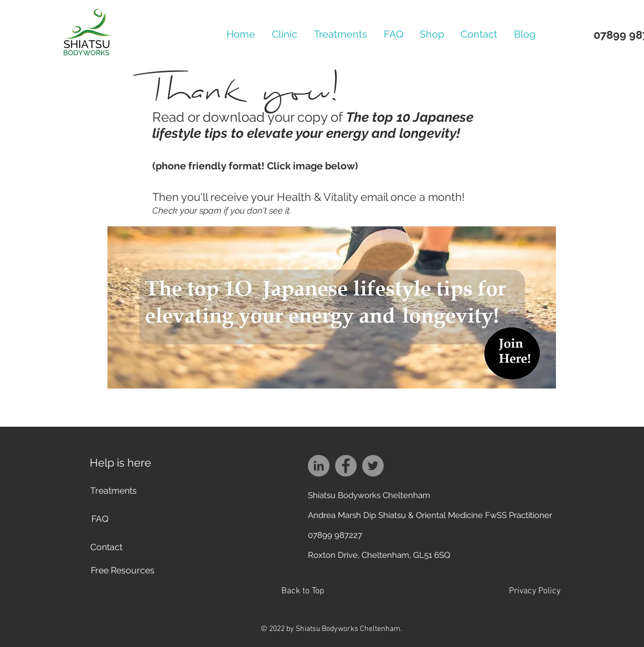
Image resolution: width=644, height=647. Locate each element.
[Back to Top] (303, 592)
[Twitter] (373, 466)
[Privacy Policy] (535, 592)
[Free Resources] (123, 571)
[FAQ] (100, 520)
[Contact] (107, 548)
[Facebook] (346, 466)
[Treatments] (114, 491)
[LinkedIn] (319, 466)
